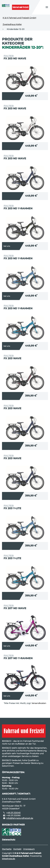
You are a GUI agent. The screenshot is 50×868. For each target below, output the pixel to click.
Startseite (7, 849)
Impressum (29, 849)
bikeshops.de (8, 859)
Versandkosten (39, 703)
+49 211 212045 (13, 813)
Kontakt (17, 849)
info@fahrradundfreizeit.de (20, 818)
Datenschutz (9, 840)
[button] (47, 7)
